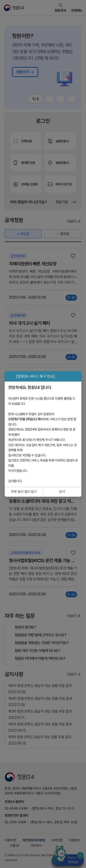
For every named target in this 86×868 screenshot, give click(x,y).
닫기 (62, 492)
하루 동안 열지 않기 (24, 492)
